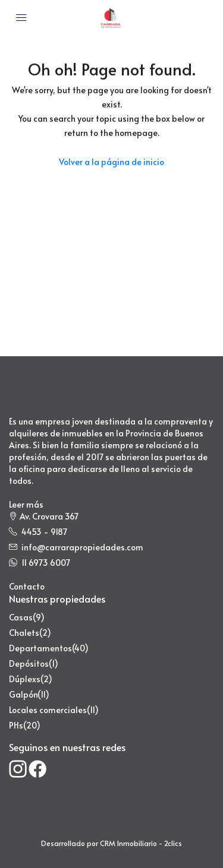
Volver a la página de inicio (111, 162)
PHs (16, 725)
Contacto (27, 586)
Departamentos (40, 648)
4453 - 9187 (44, 532)
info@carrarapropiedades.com (82, 547)
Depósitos (29, 663)
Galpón (23, 694)
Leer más (26, 504)
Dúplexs (25, 679)
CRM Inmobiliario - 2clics (141, 843)
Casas (21, 617)
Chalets (24, 633)
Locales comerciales (48, 710)
